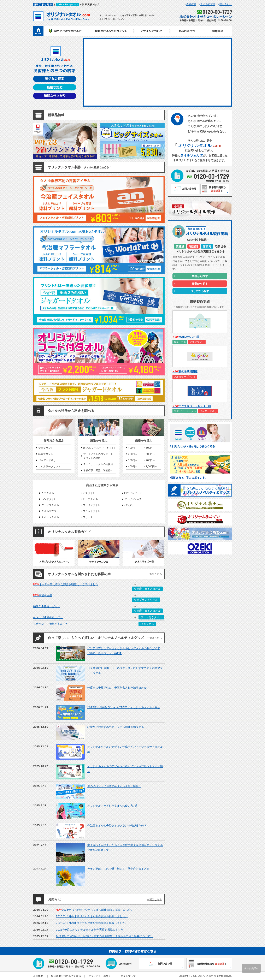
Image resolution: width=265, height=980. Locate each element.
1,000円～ (151, 466)
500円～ (150, 448)
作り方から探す (200, 291)
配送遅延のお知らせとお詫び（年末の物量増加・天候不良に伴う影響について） (104, 936)
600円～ (150, 454)
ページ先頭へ (251, 968)
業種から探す (200, 276)
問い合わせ (226, 4)
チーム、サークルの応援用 (98, 464)
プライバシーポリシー (101, 976)
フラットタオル (92, 511)
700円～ (150, 460)
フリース (88, 517)
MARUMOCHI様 (186, 337)
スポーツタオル (50, 517)
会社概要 (191, 4)
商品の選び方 (187, 31)
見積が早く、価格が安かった (51, 624)
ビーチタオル (90, 499)
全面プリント (46, 448)
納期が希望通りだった (47, 606)
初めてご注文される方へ (66, 31)
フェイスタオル (50, 505)
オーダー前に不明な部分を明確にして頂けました (66, 584)
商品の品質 (43, 595)
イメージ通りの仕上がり (48, 617)
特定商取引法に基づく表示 (66, 976)
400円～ (133, 466)
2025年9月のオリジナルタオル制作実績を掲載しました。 (91, 929)
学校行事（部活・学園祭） (98, 470)
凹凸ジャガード (133, 493)
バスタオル (89, 493)
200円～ (133, 454)
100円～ (133, 448)
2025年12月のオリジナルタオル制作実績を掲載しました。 (95, 910)
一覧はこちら (154, 574)
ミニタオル (48, 493)
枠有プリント (46, 454)
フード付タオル (92, 505)
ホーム (38, 31)
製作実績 (218, 31)
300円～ (133, 460)
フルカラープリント (49, 466)
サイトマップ (128, 976)
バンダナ (129, 505)
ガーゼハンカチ (133, 499)
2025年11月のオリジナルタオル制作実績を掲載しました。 (92, 916)
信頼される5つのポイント (111, 31)
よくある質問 (208, 4)
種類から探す (200, 284)
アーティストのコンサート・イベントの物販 (99, 456)
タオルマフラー (50, 511)
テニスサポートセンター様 (192, 406)
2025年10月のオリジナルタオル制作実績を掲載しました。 (92, 923)
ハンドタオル (49, 499)
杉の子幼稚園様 (185, 371)
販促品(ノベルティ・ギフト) (99, 448)
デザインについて (152, 31)
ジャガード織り (47, 460)
